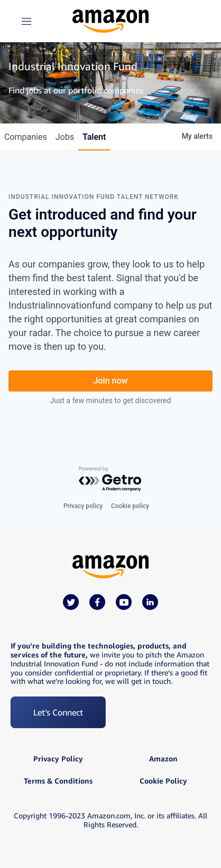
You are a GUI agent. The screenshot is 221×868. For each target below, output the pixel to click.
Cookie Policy (163, 781)
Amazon (163, 759)
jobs (65, 137)
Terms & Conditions (58, 781)
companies (26, 137)
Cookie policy (130, 506)
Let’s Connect (58, 712)
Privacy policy (83, 506)
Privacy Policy (58, 759)
